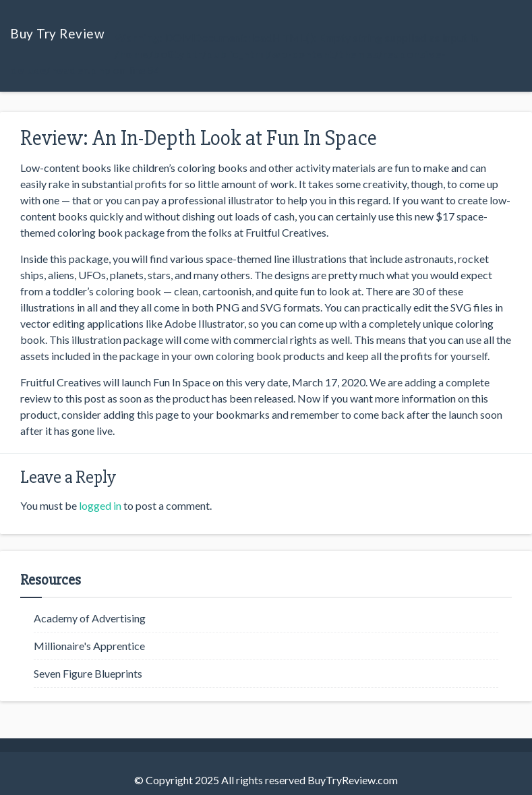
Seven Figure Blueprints (88, 673)
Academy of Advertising (90, 618)
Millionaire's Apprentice (89, 646)
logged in (100, 505)
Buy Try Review (57, 33)
